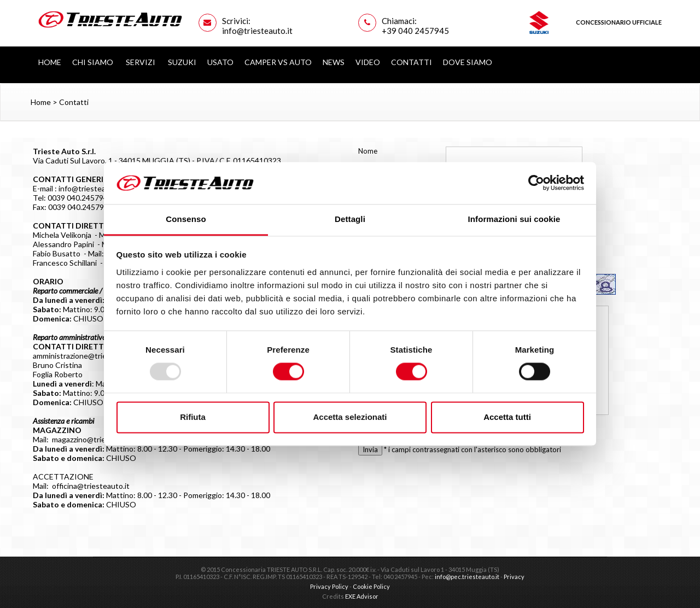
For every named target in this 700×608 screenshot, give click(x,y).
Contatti (412, 62)
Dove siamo (468, 62)
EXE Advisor (362, 596)
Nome (368, 151)
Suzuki (182, 62)
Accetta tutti (507, 417)
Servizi (141, 62)
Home (50, 62)
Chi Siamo (94, 62)
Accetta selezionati (350, 417)
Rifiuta (193, 417)
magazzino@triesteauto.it (96, 439)
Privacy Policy (329, 586)
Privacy (514, 577)
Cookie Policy (371, 586)
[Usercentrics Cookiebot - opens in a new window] (536, 183)
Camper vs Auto (278, 62)
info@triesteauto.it (91, 188)
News (334, 62)
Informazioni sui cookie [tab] (514, 219)
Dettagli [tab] (350, 219)
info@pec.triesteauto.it (467, 577)
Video (368, 62)
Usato (220, 62)
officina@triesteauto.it (91, 486)
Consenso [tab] (186, 219)
